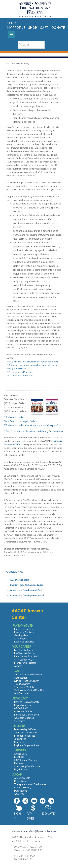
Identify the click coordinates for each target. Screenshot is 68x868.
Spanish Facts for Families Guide (27, 585)
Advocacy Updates (24, 718)
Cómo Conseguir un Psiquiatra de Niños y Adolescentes (34, 431)
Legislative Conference (26, 715)
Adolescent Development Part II (27, 595)
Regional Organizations (26, 745)
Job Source (20, 739)
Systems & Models (24, 687)
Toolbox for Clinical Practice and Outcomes (29, 692)
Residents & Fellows (25, 653)
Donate (48, 813)
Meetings (19, 757)
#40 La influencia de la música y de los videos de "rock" (33, 362)
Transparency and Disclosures (30, 784)
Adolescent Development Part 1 (27, 590)
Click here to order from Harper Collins (34, 425)
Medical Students (23, 650)
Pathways (19, 763)
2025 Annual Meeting (25, 760)
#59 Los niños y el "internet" (20, 372)
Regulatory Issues (24, 705)
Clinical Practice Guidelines (28, 674)
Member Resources (25, 736)
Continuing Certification (27, 766)
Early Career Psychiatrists (28, 656)
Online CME (21, 754)
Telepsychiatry (22, 684)
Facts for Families (24, 629)
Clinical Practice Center (27, 681)
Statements (20, 721)
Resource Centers (24, 632)
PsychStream (21, 769)
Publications (21, 791)
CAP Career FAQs (24, 660)
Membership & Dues (25, 729)
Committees (21, 742)
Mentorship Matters (25, 663)
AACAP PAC (21, 708)
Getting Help (21, 635)
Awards (18, 666)
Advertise (19, 794)
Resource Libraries (24, 642)
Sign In (17, 816)
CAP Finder (20, 639)
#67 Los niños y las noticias (20, 375)
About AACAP (22, 778)
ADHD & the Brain (19, 580)
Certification (21, 678)
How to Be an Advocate (27, 702)
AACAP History (23, 788)
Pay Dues (31, 816)
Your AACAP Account (26, 733)
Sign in (12, 23)
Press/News (21, 781)
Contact (45, 841)
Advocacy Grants (23, 711)
